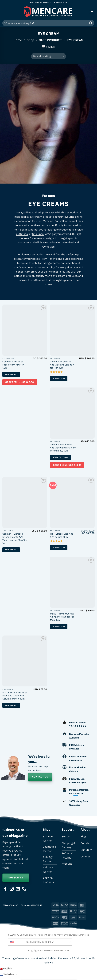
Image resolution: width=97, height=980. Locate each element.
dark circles (76, 230)
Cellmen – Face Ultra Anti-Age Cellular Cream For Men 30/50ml (63, 448)
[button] (4, 12)
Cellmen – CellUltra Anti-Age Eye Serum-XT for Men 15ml (63, 365)
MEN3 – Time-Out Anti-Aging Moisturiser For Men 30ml (63, 617)
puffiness (22, 234)
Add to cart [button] (11, 374)
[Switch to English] (6, 968)
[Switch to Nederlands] (8, 974)
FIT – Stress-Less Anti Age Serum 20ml (62, 535)
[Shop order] (48, 56)
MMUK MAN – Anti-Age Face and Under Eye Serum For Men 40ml (15, 696)
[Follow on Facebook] (5, 889)
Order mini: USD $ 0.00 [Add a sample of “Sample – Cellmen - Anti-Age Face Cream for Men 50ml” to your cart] (19, 382)
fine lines (38, 234)
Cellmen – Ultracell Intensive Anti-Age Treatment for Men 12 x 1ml (15, 538)
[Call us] (24, 889)
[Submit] (91, 23)
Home (18, 40)
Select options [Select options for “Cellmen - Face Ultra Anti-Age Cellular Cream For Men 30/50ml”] (61, 457)
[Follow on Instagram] (12, 889)
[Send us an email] (18, 889)
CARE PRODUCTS (51, 40)
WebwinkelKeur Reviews (53, 958)
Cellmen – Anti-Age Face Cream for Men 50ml (13, 365)
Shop (30, 40)
